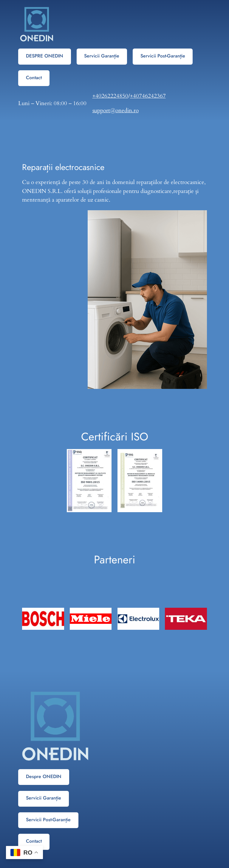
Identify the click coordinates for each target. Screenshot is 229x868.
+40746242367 (148, 96)
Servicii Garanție (102, 56)
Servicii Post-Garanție (163, 56)
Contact (34, 78)
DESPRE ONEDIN (45, 56)
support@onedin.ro (116, 110)
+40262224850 (110, 96)
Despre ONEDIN (44, 776)
